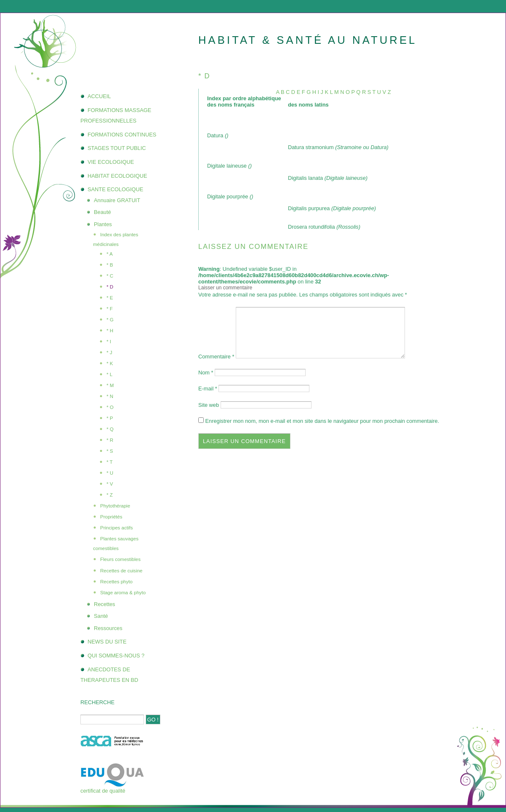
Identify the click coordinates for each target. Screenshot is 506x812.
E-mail (208, 389)
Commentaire (216, 357)
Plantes (103, 224)
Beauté (103, 212)
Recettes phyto (116, 582)
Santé (101, 616)
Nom (206, 373)
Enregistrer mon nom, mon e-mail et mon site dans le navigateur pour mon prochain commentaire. (322, 421)
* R (110, 440)
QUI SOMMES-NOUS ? (116, 656)
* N (110, 396)
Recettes (105, 604)
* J (109, 353)
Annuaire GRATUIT (117, 200)
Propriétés (111, 517)
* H (110, 331)
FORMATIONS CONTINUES (122, 135)
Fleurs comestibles (120, 559)
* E (110, 298)
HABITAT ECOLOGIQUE (117, 176)
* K (110, 363)
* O (110, 407)
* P (110, 418)
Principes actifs (116, 528)
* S (110, 451)
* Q (110, 429)
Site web (209, 405)
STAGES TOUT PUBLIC (117, 148)
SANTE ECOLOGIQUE (115, 189)
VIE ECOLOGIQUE (111, 162)
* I (109, 342)
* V (110, 484)
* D (110, 287)
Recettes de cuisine (121, 571)
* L (109, 374)
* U (110, 473)
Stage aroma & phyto (123, 593)
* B (110, 265)
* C (110, 276)
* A (110, 254)
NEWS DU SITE (107, 642)
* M (110, 385)
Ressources (108, 628)
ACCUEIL (99, 96)
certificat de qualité (103, 791)
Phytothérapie (115, 506)
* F (110, 309)
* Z (110, 495)
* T (110, 462)
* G (110, 320)
